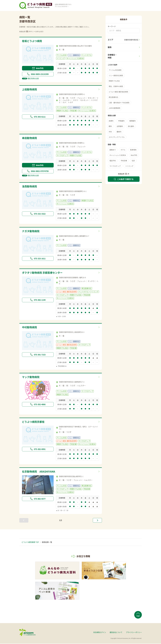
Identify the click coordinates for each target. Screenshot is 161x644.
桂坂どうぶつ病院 (32, 41)
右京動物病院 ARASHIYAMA (40, 472)
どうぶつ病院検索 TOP (30, 542)
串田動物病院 (30, 138)
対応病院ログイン (100, 632)
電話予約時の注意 (30, 78)
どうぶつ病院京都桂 (34, 422)
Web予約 (38, 68)
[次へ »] (97, 521)
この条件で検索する (124, 179)
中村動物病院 (30, 328)
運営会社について (116, 632)
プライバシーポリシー (134, 632)
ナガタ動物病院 (31, 231)
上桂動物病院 (30, 89)
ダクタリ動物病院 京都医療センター (43, 273)
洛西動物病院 (30, 187)
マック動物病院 (31, 377)
